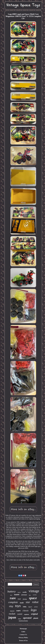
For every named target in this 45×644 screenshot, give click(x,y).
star (28, 602)
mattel (17, 595)
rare (13, 598)
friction (25, 599)
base (30, 595)
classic (26, 611)
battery (11, 591)
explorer (27, 614)
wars (19, 611)
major (20, 619)
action (36, 607)
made (22, 603)
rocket (12, 614)
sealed (20, 614)
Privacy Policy (23, 638)
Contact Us (23, 635)
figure (30, 607)
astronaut (24, 595)
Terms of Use (23, 641)
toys (18, 606)
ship (11, 606)
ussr (11, 595)
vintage (34, 591)
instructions (23, 621)
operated (27, 618)
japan (12, 617)
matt (19, 599)
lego (34, 610)
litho (35, 595)
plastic (36, 618)
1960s (25, 607)
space (33, 598)
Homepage (23, 629)
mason (12, 611)
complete (13, 602)
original (34, 614)
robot (35, 602)
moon (19, 592)
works (25, 592)
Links (23, 632)
